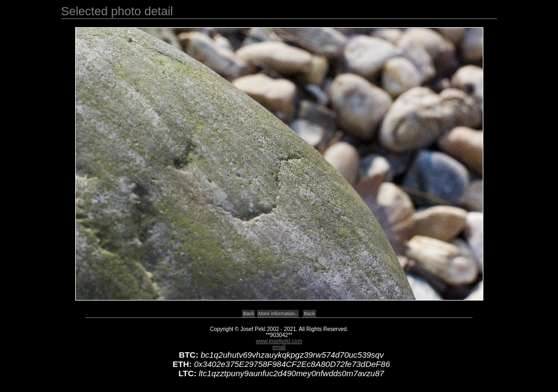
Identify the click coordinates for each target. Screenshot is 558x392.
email (279, 347)
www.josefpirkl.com (279, 341)
